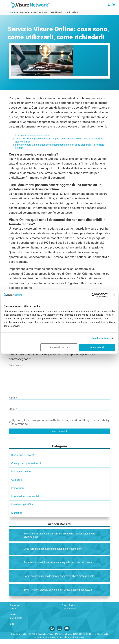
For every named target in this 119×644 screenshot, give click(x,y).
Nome (13, 403)
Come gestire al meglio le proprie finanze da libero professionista (59, 581)
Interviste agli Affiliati (23, 509)
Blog (12, 629)
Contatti (14, 613)
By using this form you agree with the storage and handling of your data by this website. (61, 427)
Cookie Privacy (69, 613)
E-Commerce (16, 623)
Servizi (13, 619)
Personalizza (59, 347)
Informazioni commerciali (25, 501)
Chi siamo (15, 610)
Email (13, 414)
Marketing (17, 518)
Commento (16, 366)
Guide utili (17, 485)
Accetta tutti (97, 347)
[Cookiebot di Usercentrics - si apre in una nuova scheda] (94, 295)
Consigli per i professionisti (26, 468)
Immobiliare (18, 493)
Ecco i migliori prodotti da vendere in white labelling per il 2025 (58, 595)
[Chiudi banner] (114, 295)
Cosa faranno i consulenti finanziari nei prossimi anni (53, 554)
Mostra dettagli (101, 338)
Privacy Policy (68, 610)
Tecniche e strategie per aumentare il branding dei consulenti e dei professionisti (60, 540)
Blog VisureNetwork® (23, 460)
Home (10, 12)
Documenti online (21, 476)
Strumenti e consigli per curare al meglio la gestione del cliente (58, 567)
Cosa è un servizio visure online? (33, 135)
